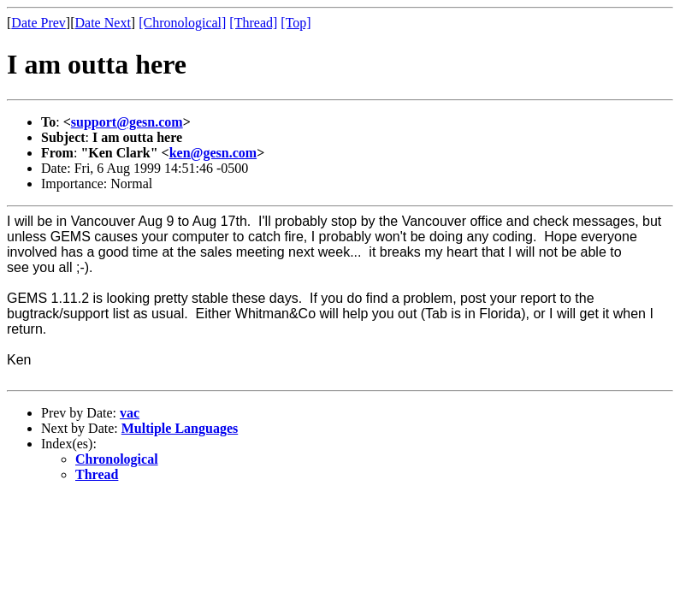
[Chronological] (182, 23)
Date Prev (38, 23)
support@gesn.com (127, 122)
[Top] (296, 23)
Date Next (103, 23)
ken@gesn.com (213, 153)
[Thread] (253, 23)
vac (130, 413)
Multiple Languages (180, 428)
